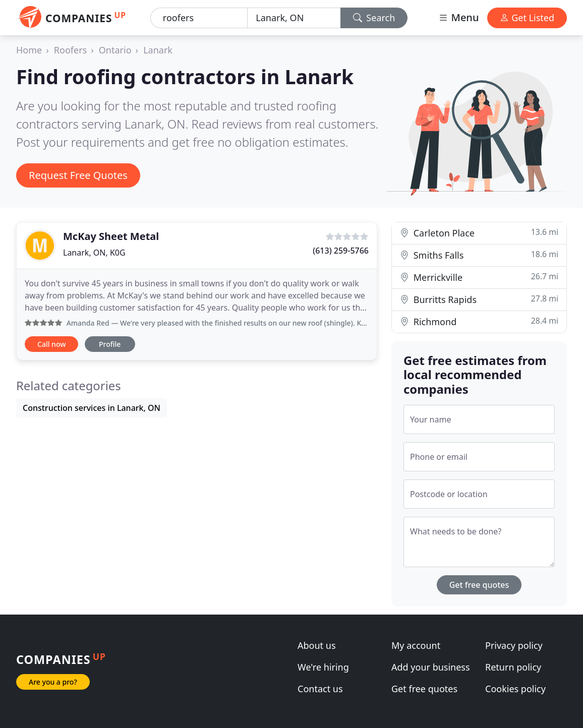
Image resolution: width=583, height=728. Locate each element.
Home (29, 50)
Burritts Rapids (479, 299)
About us (317, 645)
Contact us (320, 689)
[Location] (294, 18)
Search (374, 18)
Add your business (431, 667)
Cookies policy (515, 689)
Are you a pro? (53, 682)
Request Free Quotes (78, 175)
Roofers (70, 50)
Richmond (479, 321)
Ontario (115, 50)
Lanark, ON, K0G (94, 253)
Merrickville (479, 277)
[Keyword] (199, 18)
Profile (110, 344)
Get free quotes (479, 585)
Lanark (158, 50)
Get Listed (527, 18)
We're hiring (323, 667)
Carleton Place (479, 233)
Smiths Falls (479, 255)
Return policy (513, 667)
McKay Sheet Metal (111, 236)
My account (416, 645)
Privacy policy (514, 645)
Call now (51, 344)
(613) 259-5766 (341, 251)
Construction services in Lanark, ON (92, 408)
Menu (458, 17)
